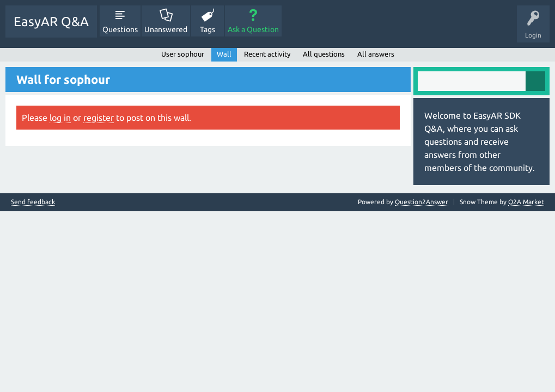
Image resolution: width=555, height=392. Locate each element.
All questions (324, 54)
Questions (120, 29)
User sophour (183, 54)
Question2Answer (422, 202)
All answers (376, 54)
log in (60, 118)
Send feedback (33, 202)
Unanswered (166, 29)
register (99, 118)
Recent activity (267, 54)
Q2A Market (526, 202)
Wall (224, 54)
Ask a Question (253, 29)
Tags (208, 29)
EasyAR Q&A (51, 22)
